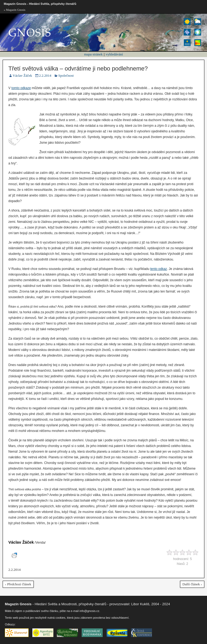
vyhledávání (115, 54)
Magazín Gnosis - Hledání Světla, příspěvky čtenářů (40, 4)
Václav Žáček (22, 75)
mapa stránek (93, 54)
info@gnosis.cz (89, 611)
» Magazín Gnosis (15, 10)
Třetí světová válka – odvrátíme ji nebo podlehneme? (78, 68)
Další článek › (192, 584)
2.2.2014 (45, 75)
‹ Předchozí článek (18, 584)
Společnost (66, 75)
